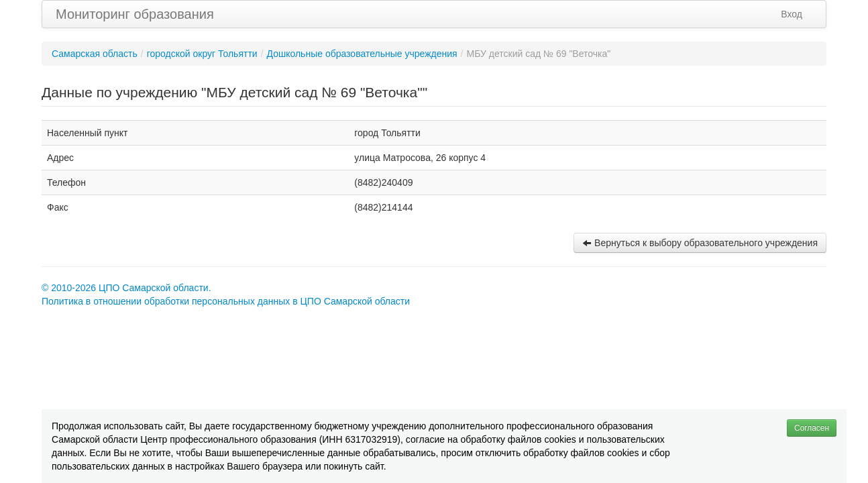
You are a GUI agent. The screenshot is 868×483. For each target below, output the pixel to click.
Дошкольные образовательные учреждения (362, 54)
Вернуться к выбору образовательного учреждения (700, 243)
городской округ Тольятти (202, 54)
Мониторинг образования (135, 14)
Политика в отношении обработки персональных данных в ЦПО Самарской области (226, 301)
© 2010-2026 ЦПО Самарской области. (126, 288)
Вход (792, 14)
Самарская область (95, 54)
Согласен (812, 428)
